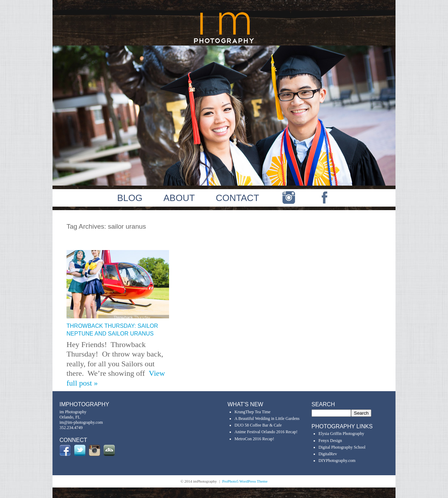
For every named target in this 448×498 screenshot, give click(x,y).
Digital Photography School (342, 447)
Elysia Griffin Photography (341, 434)
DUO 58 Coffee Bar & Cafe (258, 425)
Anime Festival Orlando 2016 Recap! (266, 432)
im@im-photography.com (81, 422)
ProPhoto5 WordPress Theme (245, 481)
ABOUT (179, 198)
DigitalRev (328, 454)
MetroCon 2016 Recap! (254, 439)
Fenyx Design (330, 441)
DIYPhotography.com (337, 461)
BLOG (130, 198)
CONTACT (238, 198)
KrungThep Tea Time (253, 412)
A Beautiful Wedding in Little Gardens (267, 419)
